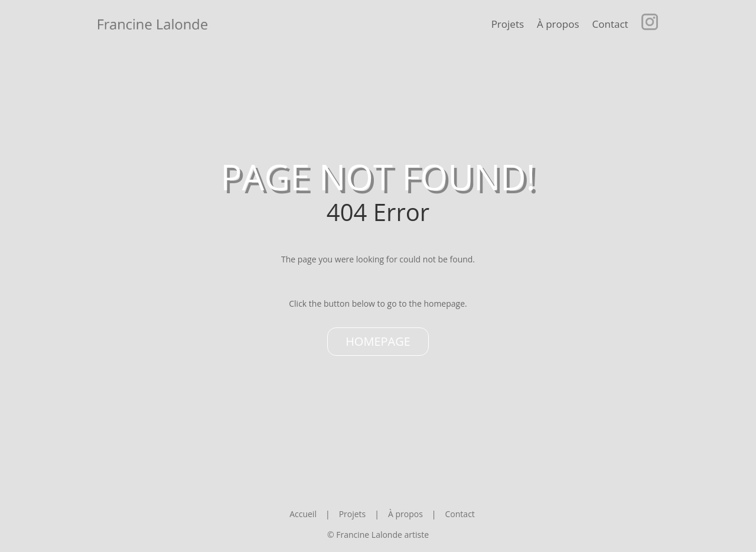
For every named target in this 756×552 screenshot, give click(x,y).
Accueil (303, 514)
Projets (508, 24)
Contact (610, 24)
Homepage (378, 341)
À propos (558, 24)
